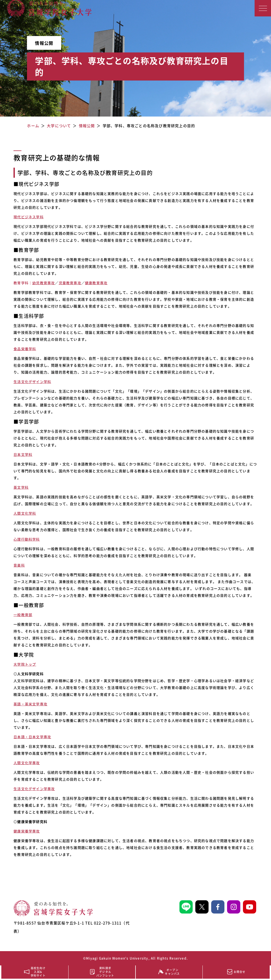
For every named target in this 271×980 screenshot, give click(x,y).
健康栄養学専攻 (27, 831)
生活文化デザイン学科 (32, 382)
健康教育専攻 (96, 283)
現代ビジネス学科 (29, 217)
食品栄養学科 (25, 349)
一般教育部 (23, 615)
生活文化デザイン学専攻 (34, 789)
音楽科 (19, 565)
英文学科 (21, 487)
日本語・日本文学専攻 (32, 737)
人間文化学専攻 (27, 763)
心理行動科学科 (27, 539)
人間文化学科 (25, 513)
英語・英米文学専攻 (30, 704)
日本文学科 (23, 454)
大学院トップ (25, 664)
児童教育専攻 (70, 283)
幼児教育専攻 (44, 283)
